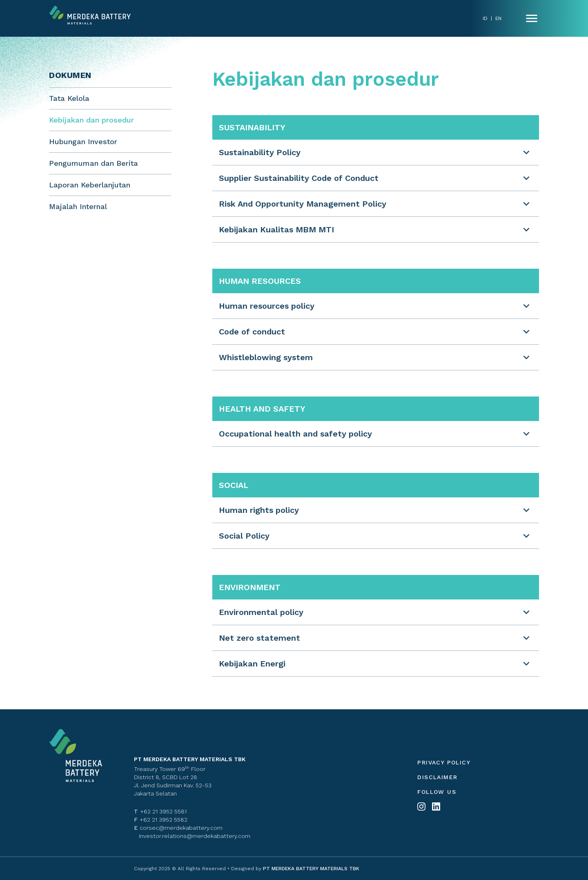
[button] (376, 152)
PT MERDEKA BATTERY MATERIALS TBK (310, 869)
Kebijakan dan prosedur (91, 120)
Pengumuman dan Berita (94, 163)
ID (485, 18)
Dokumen (70, 75)
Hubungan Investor (83, 141)
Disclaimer (437, 777)
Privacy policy (444, 762)
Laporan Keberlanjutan (90, 185)
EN (498, 18)
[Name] (532, 18)
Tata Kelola (69, 98)
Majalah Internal (78, 206)
